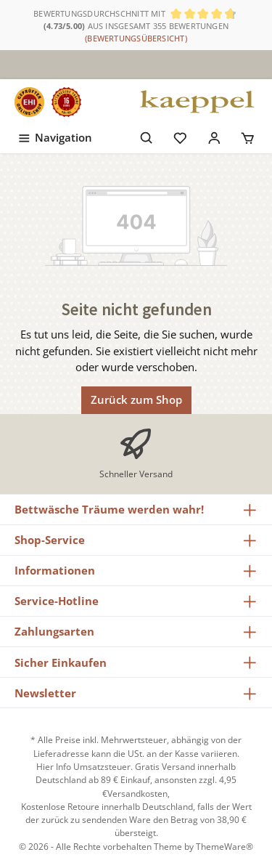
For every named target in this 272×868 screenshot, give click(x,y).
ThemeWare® (224, 847)
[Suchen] (147, 135)
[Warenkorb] (248, 135)
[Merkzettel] (180, 135)
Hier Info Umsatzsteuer (83, 767)
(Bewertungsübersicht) (136, 38)
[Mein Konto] (214, 135)
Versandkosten (137, 794)
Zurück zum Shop (136, 399)
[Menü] (54, 135)
